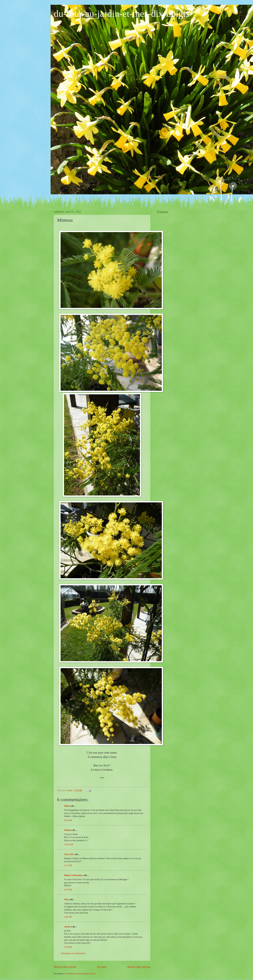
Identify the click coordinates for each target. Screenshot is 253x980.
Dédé (67, 806)
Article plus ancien (139, 967)
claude (67, 927)
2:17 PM (68, 866)
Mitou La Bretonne (73, 875)
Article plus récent (65, 967)
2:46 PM (68, 917)
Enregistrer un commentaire (73, 953)
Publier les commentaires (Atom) (81, 974)
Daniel (67, 830)
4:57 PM (68, 890)
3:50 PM (68, 947)
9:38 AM (68, 820)
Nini (66, 900)
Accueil (102, 967)
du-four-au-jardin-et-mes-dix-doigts (122, 14)
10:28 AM (69, 845)
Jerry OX (69, 854)
